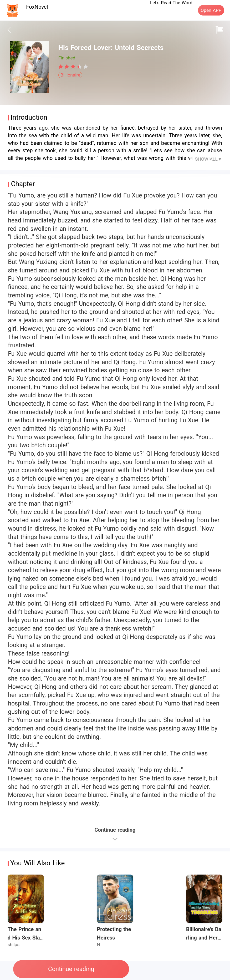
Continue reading (71, 969)
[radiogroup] (73, 67)
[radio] (62, 67)
